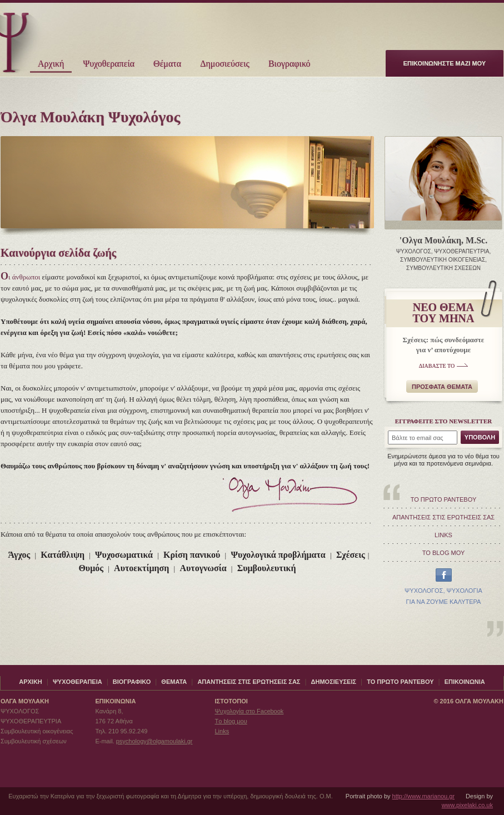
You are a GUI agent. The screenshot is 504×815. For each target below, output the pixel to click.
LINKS (443, 535)
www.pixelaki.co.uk (467, 805)
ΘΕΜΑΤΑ (174, 682)
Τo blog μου (231, 721)
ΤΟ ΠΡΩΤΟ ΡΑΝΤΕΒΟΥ (444, 499)
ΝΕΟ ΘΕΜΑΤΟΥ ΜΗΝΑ (444, 313)
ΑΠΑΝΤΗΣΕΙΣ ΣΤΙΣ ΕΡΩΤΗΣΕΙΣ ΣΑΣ (443, 517)
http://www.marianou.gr (424, 796)
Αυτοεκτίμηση (141, 568)
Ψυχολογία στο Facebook (249, 711)
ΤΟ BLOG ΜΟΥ (443, 553)
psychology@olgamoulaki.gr (154, 741)
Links (222, 731)
